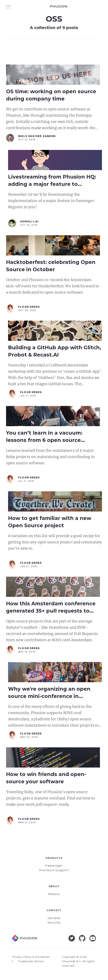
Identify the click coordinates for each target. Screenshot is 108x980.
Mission (54, 894)
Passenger (54, 865)
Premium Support (54, 870)
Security (54, 922)
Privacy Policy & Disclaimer (31, 957)
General (54, 918)
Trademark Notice (31, 961)
